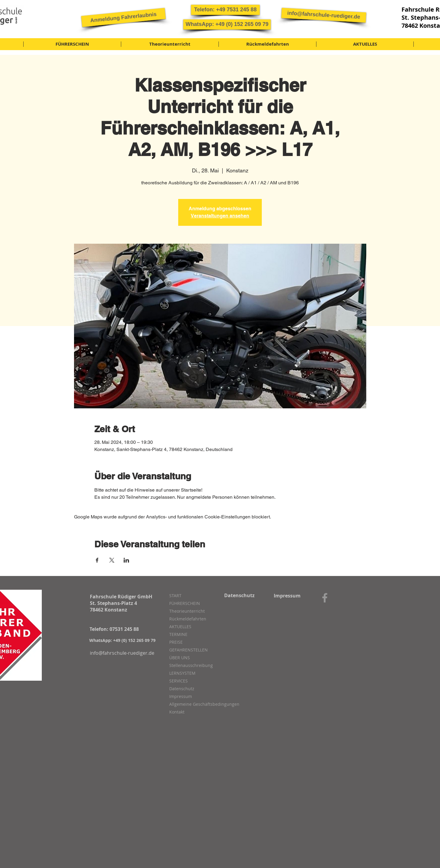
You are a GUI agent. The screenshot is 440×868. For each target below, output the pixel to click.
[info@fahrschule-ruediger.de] (324, 15)
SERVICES (179, 681)
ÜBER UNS (180, 658)
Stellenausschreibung (191, 665)
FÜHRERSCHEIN (185, 603)
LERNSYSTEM (182, 673)
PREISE (176, 642)
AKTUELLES (180, 627)
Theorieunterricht (187, 611)
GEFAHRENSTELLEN (189, 650)
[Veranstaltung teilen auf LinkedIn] (126, 560)
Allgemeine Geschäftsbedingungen (201, 704)
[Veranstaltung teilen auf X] (112, 560)
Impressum (181, 696)
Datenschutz (182, 689)
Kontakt (177, 712)
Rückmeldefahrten (188, 619)
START (175, 596)
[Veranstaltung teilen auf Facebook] (97, 560)
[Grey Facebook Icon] (325, 598)
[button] (123, 17)
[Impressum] (287, 596)
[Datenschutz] (239, 595)
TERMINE (178, 634)
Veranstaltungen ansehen (220, 216)
